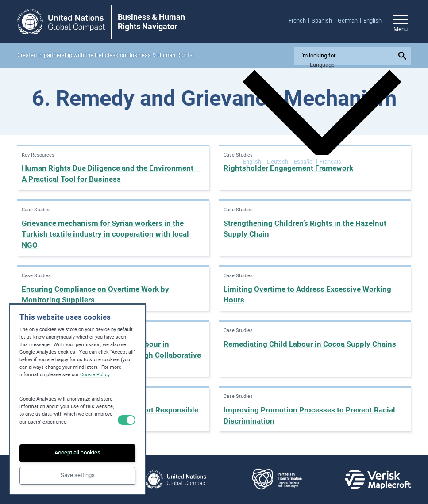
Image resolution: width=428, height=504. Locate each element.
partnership (58, 55)
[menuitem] (300, 20)
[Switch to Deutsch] (279, 161)
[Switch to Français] (330, 161)
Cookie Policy (95, 375)
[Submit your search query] (403, 56)
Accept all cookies (77, 452)
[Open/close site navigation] (401, 22)
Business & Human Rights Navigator (151, 22)
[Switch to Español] (306, 161)
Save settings (78, 475)
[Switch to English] (254, 161)
